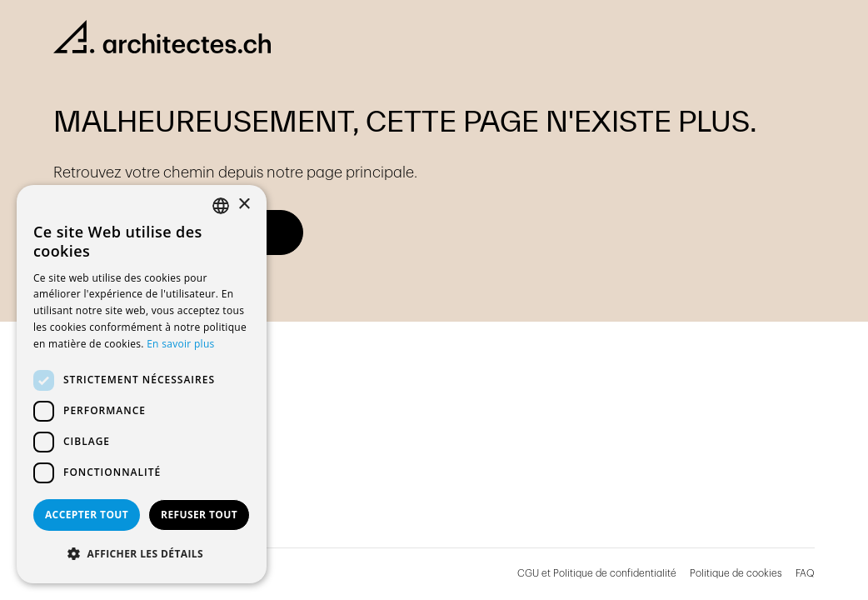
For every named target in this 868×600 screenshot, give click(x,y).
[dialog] (142, 384)
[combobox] (221, 206)
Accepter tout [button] (87, 515)
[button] (142, 554)
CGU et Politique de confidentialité (597, 573)
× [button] (244, 205)
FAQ (805, 573)
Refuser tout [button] (199, 515)
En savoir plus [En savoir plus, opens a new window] (180, 344)
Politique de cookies (736, 573)
